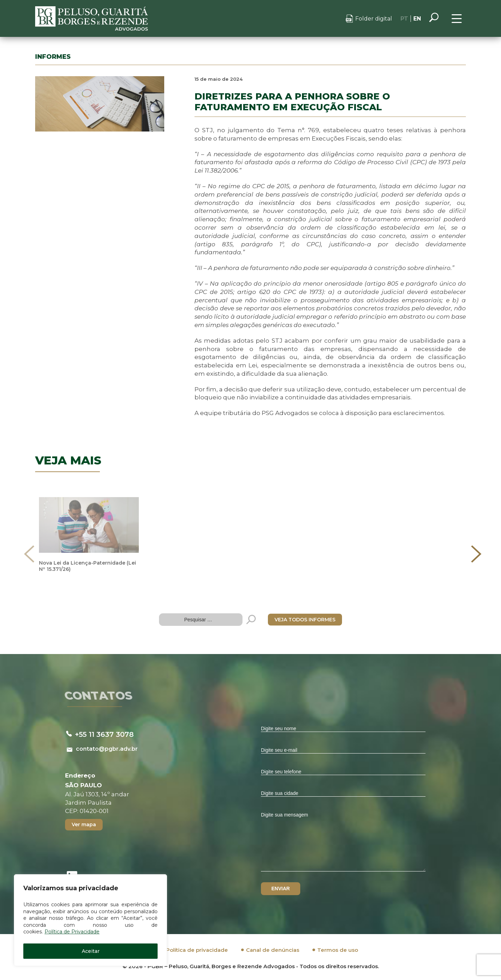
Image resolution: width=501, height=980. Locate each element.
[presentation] (29, 554)
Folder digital (374, 19)
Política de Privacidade (72, 932)
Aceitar (91, 951)
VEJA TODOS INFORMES (305, 620)
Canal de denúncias (273, 950)
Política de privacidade (197, 950)
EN (417, 19)
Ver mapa (84, 824)
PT (404, 19)
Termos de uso (338, 950)
